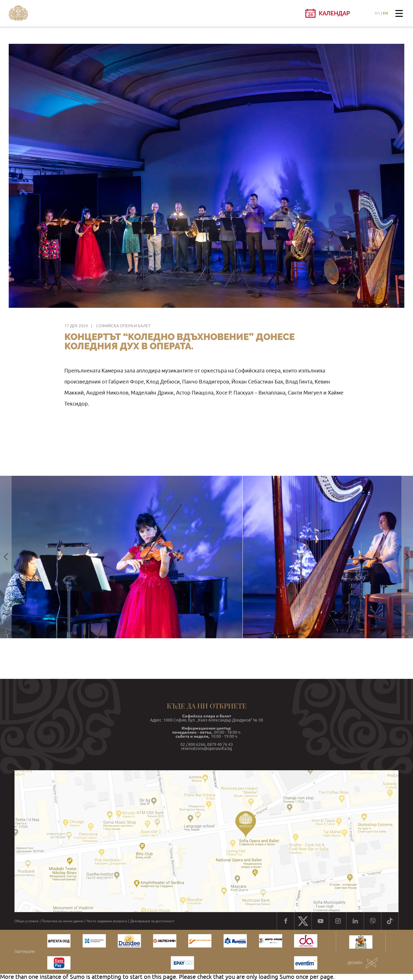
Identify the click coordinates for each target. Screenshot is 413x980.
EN (385, 13)
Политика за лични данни (63, 921)
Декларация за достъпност (152, 921)
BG (377, 13)
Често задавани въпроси (107, 921)
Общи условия (27, 921)
